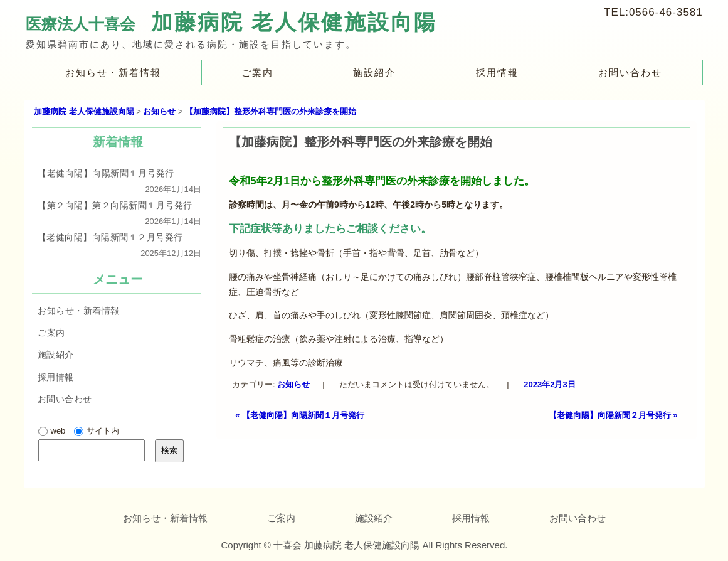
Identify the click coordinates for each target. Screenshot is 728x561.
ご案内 (257, 72)
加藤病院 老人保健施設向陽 (293, 22)
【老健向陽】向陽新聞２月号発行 (613, 415)
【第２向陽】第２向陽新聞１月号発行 (114, 205)
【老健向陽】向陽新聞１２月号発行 (110, 237)
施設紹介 (374, 72)
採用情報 (497, 72)
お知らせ (294, 384)
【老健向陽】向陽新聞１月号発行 (300, 415)
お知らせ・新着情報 (113, 72)
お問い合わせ (630, 72)
